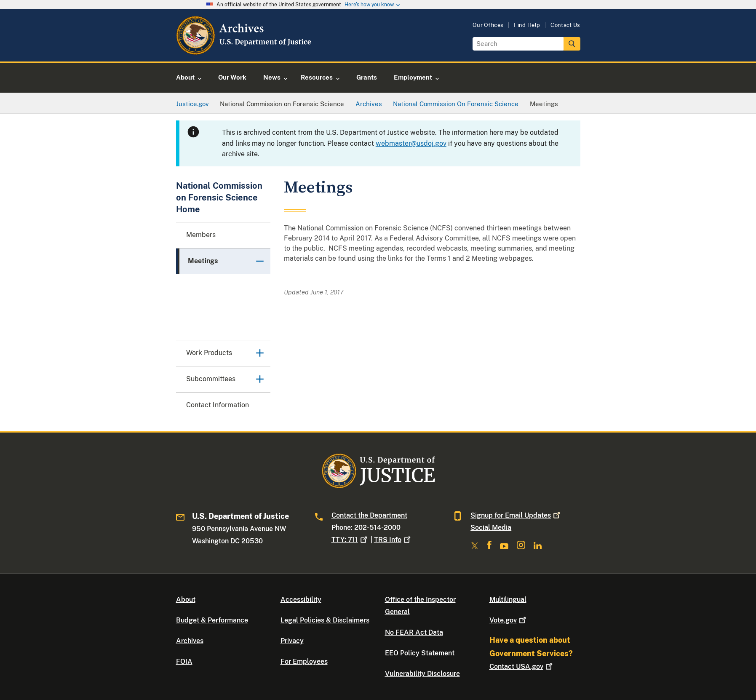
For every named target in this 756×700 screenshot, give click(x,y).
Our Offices (488, 25)
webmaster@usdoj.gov (411, 143)
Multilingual (508, 600)
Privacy (292, 641)
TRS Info (393, 540)
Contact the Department (369, 515)
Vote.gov (509, 620)
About (186, 600)
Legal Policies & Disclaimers (325, 620)
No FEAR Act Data (414, 632)
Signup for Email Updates (516, 515)
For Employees (304, 661)
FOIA (184, 661)
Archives (190, 641)
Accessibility (301, 600)
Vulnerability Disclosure (422, 674)
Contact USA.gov (522, 667)
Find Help (527, 25)
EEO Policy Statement (420, 653)
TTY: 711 (350, 540)
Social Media (491, 528)
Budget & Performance (212, 620)
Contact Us (565, 25)
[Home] (244, 52)
